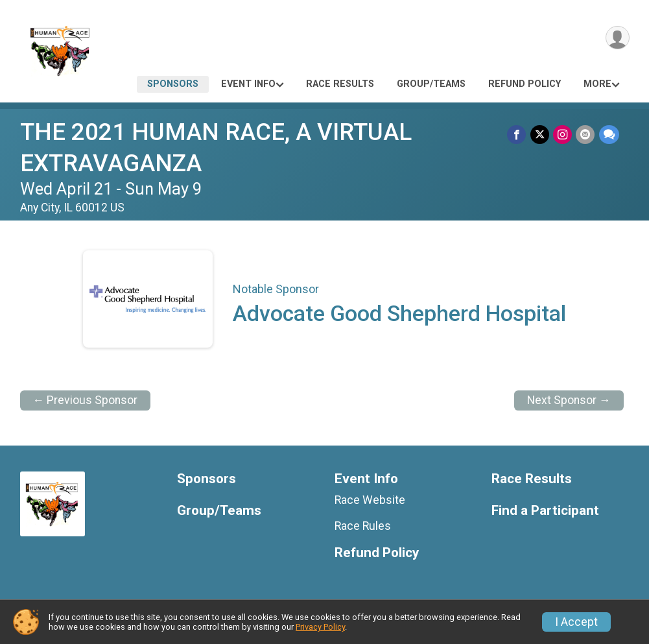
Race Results (340, 84)
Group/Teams (431, 84)
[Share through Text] (609, 135)
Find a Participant (545, 511)
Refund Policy (525, 84)
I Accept (576, 622)
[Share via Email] (586, 135)
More (597, 84)
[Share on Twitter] (540, 135)
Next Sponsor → (569, 400)
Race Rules (363, 526)
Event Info (248, 84)
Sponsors (173, 84)
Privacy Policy (320, 627)
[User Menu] (618, 38)
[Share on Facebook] (518, 135)
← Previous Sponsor (86, 400)
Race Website (370, 500)
